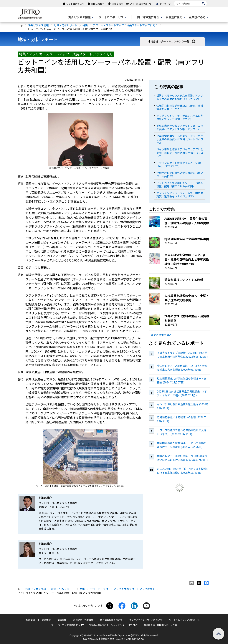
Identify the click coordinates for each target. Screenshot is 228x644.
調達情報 (46, 620)
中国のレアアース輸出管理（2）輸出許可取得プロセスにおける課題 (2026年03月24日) (182, 458)
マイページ (165, 4)
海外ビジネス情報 (38, 25)
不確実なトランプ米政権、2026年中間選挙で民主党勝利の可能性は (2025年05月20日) (182, 355)
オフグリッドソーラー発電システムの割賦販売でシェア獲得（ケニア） (180, 117)
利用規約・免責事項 (83, 620)
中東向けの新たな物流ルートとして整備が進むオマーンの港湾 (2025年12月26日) (182, 445)
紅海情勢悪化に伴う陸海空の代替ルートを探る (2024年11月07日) (182, 380)
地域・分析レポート (66, 25)
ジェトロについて (75, 4)
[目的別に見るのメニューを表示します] (175, 17)
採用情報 (30, 620)
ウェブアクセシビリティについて (146, 620)
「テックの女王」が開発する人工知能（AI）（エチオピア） (179, 164)
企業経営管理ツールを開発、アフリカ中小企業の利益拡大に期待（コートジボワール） (180, 139)
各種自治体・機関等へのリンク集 (160, 625)
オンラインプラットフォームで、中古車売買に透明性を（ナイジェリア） (180, 195)
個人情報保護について (111, 620)
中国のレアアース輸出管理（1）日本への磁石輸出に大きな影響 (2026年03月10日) (182, 368)
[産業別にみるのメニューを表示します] (198, 17)
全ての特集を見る (161, 335)
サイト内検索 (174, 1)
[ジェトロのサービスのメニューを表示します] (112, 17)
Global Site (117, 4)
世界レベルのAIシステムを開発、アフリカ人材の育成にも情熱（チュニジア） (180, 97)
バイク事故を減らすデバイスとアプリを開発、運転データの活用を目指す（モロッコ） (180, 153)
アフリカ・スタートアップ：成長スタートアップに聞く (125, 25)
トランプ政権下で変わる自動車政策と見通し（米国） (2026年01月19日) (182, 432)
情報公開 (62, 620)
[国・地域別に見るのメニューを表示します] (149, 17)
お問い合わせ (98, 4)
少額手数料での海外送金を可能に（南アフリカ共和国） (180, 174)
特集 (85, 25)
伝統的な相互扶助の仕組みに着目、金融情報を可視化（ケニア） (180, 107)
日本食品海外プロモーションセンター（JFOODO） (114, 625)
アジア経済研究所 (141, 4)
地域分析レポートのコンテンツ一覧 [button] (172, 41)
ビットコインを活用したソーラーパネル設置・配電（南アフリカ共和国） (180, 185)
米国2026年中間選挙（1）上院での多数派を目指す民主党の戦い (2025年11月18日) (183, 471)
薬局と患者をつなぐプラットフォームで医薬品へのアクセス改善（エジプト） (180, 127)
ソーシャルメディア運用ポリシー (186, 620)
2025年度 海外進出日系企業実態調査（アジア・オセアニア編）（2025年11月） (182, 393)
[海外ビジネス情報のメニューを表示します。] (81, 17)
